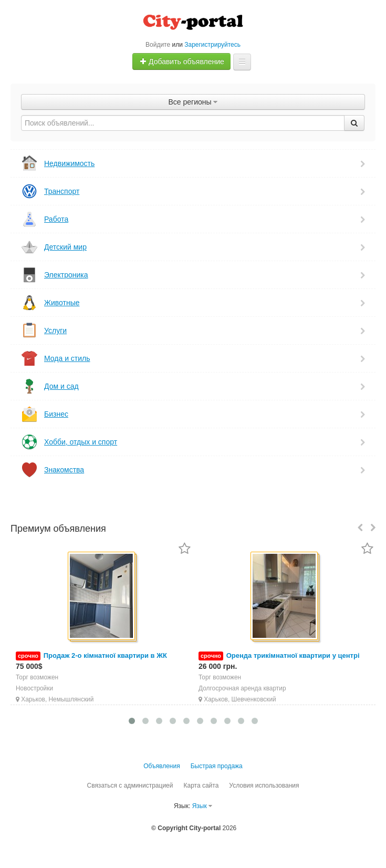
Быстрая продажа (217, 766)
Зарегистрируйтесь (212, 45)
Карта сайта (201, 786)
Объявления (161, 766)
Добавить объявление (182, 61)
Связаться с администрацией (130, 786)
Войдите (158, 45)
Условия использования (264, 786)
